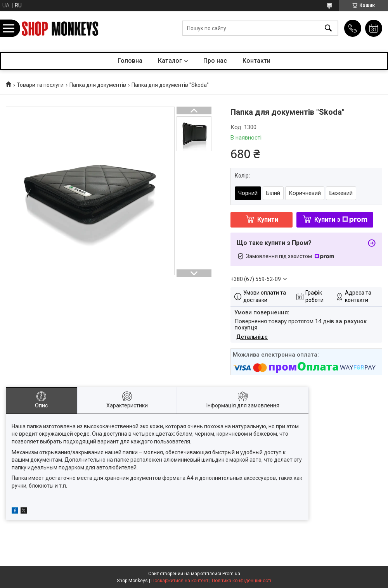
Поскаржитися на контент (180, 581)
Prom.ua (231, 574)
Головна (130, 61)
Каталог (170, 61)
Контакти (256, 61)
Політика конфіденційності (242, 581)
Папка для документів (98, 85)
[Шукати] (328, 28)
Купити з (341, 220)
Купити (268, 220)
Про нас (215, 61)
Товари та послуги (40, 85)
